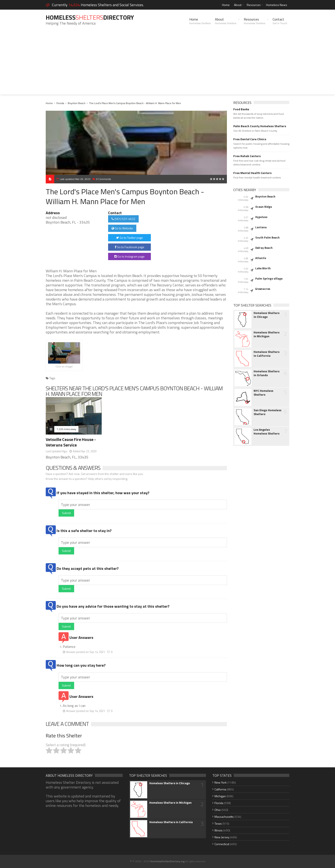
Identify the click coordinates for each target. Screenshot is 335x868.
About (238, 5)
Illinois (219, 830)
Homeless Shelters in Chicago (267, 315)
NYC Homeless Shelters (263, 393)
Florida (60, 103)
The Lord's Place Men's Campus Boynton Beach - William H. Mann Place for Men (135, 103)
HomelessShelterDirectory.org (167, 861)
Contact (280, 21)
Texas (218, 823)
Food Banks (241, 109)
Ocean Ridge (264, 207)
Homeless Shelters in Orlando (267, 373)
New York (221, 782)
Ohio (218, 810)
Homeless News (277, 5)
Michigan (220, 796)
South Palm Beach (267, 237)
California (220, 789)
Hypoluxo (261, 217)
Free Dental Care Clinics (250, 139)
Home (226, 5)
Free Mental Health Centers (252, 173)
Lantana (261, 227)
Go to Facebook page (129, 247)
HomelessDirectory (91, 17)
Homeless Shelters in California (267, 354)
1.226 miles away (66, 429)
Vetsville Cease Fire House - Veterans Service (71, 442)
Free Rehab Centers (247, 156)
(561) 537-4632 (123, 219)
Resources (254, 5)
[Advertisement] (167, 65)
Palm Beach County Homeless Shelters (260, 126)
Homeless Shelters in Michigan (267, 334)
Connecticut (222, 844)
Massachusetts (224, 817)
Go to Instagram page (129, 256)
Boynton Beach (77, 103)
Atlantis (261, 258)
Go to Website (122, 228)
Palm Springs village (269, 279)
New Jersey (222, 837)
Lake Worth (263, 268)
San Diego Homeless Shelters (267, 412)
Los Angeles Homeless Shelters (267, 432)
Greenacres (263, 289)
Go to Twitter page (130, 238)
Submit (66, 513)
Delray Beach (264, 248)
